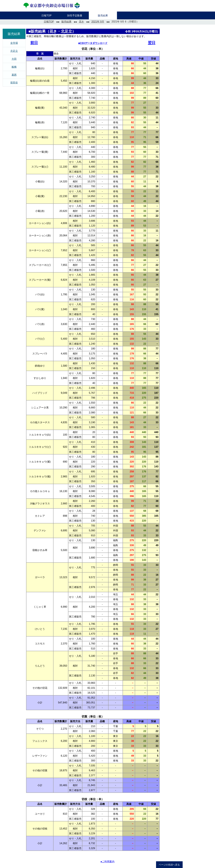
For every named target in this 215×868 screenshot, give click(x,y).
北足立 (14, 51)
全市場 (14, 43)
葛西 (14, 75)
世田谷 (14, 83)
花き (81, 22)
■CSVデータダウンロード (93, 43)
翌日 (152, 43)
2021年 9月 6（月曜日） (125, 22)
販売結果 (66, 22)
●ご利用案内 (108, 862)
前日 (34, 43)
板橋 (14, 67)
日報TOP (49, 22)
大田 (14, 59)
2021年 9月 (98, 22)
